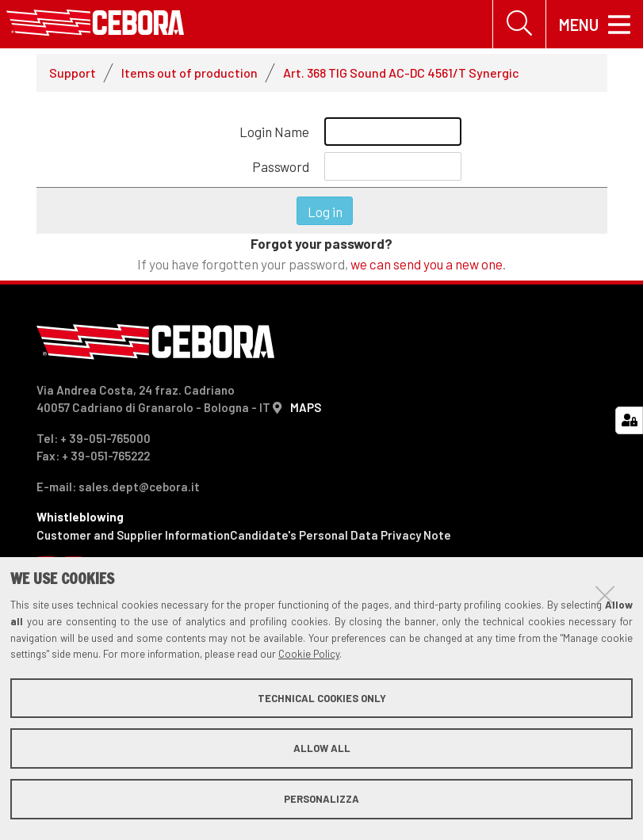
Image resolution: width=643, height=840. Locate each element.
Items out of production (189, 73)
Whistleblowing (80, 517)
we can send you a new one (427, 264)
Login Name (274, 132)
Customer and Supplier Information (133, 535)
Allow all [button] (322, 748)
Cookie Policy (309, 654)
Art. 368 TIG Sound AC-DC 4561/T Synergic (401, 73)
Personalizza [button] (321, 799)
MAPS (306, 407)
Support (73, 73)
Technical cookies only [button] (322, 698)
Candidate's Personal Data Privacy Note (341, 535)
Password (281, 166)
